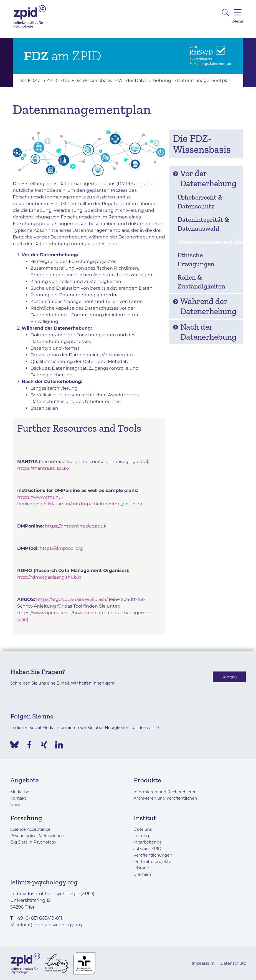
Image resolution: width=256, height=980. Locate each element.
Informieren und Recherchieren (165, 792)
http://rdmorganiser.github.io (49, 577)
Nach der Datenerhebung (205, 332)
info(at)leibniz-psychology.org (49, 925)
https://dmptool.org (61, 548)
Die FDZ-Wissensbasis (88, 80)
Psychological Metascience (37, 836)
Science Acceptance (30, 829)
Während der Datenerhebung (205, 306)
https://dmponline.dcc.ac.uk (76, 526)
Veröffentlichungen (153, 855)
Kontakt (229, 677)
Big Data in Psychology (33, 842)
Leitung (141, 836)
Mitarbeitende (148, 842)
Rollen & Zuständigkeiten (201, 282)
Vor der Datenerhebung (145, 80)
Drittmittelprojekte (152, 862)
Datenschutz (233, 963)
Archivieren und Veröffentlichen (165, 798)
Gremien (142, 874)
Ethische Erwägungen (196, 259)
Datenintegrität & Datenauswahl (203, 224)
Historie (141, 868)
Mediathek (21, 792)
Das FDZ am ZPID (38, 80)
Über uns (143, 829)
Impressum (203, 963)
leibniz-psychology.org (44, 882)
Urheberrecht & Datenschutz (200, 202)
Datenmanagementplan (209, 242)
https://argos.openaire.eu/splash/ (72, 599)
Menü (238, 15)
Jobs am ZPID (148, 849)
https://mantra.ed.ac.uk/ (43, 468)
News (16, 805)
